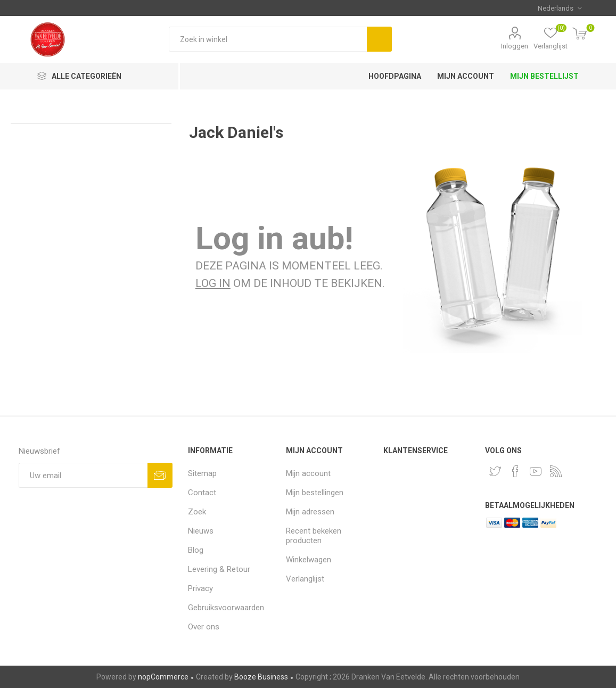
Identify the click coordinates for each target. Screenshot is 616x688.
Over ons (204, 627)
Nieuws (201, 531)
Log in (213, 283)
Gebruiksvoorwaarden (226, 608)
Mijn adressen (310, 512)
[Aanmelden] (83, 475)
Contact (202, 493)
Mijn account (308, 473)
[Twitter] (495, 471)
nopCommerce (163, 677)
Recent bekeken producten (314, 536)
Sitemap (202, 473)
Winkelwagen (309, 560)
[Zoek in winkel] (268, 39)
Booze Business (261, 677)
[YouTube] (536, 471)
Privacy (200, 588)
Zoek (379, 39)
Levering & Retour (219, 569)
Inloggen (515, 46)
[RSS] (556, 471)
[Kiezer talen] (560, 8)
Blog (196, 550)
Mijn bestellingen (315, 493)
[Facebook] (515, 471)
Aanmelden (160, 475)
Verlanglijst (305, 579)
